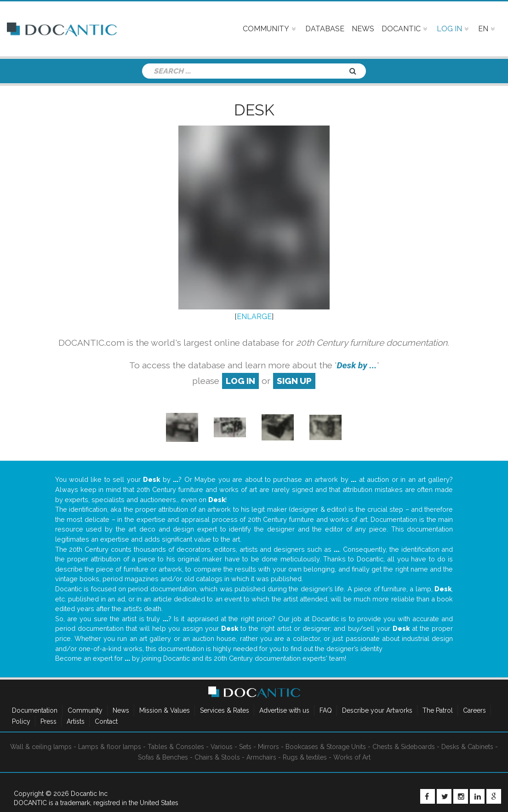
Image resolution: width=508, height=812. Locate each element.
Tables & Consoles (176, 747)
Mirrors (268, 747)
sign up (294, 381)
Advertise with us (284, 710)
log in (240, 381)
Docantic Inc (89, 794)
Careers (474, 710)
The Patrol (438, 710)
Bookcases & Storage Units (326, 747)
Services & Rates (225, 710)
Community (85, 710)
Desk (254, 110)
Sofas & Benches (163, 757)
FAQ (326, 710)
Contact (106, 721)
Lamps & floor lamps (110, 747)
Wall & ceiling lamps (41, 747)
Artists (76, 721)
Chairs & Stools (217, 757)
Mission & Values (165, 710)
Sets (245, 747)
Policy (21, 721)
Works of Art (352, 757)
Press (49, 721)
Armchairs (261, 757)
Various (222, 747)
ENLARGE (254, 317)
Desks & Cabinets (467, 747)
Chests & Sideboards (404, 747)
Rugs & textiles (305, 757)
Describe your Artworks (377, 710)
